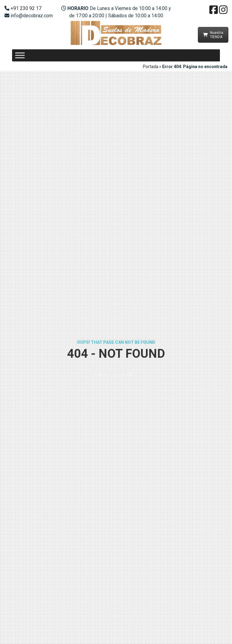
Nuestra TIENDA (213, 35)
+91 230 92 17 (26, 8)
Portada (151, 67)
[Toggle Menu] (20, 55)
